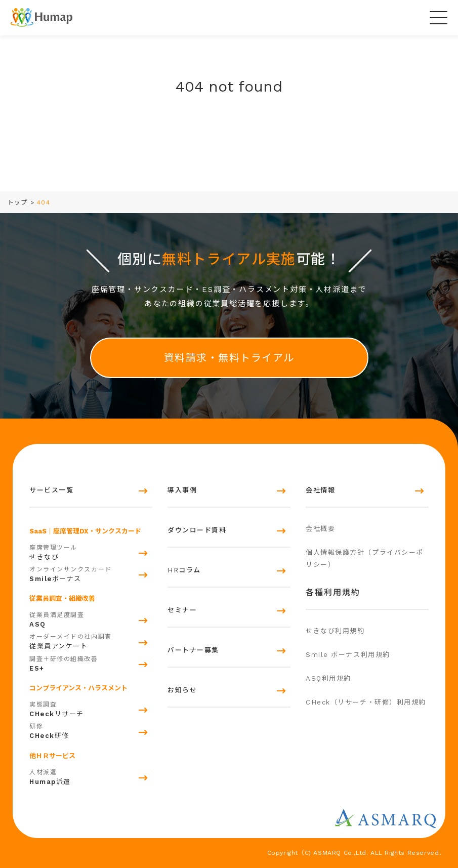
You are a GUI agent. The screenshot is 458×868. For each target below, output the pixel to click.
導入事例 (182, 490)
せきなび (91, 551)
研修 (91, 730)
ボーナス (91, 573)
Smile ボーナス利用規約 (348, 655)
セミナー (182, 610)
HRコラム (184, 570)
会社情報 (320, 490)
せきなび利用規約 (335, 631)
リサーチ (91, 708)
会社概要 (320, 529)
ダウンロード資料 (197, 530)
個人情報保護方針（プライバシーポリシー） (365, 559)
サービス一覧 (51, 490)
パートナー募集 (193, 650)
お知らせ (182, 690)
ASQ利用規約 (328, 678)
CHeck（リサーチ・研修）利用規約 (366, 702)
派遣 (91, 776)
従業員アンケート (91, 640)
